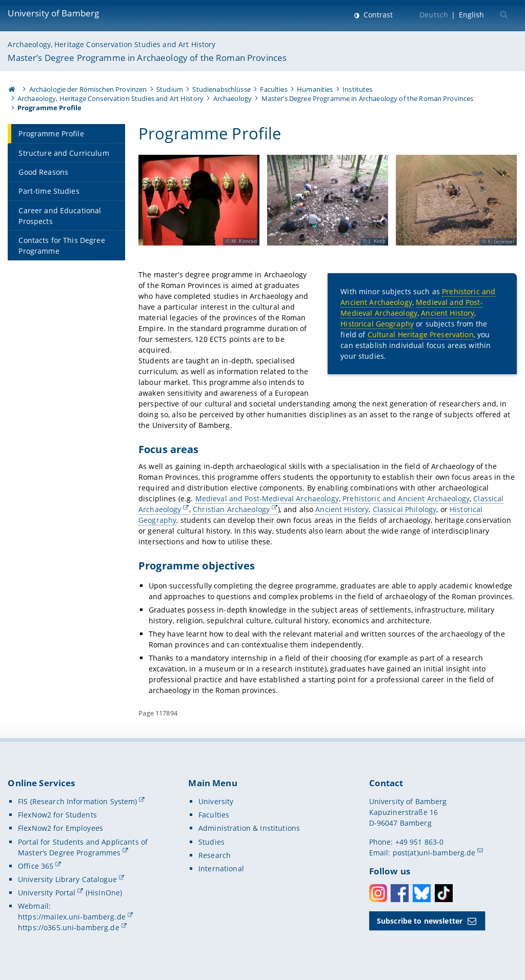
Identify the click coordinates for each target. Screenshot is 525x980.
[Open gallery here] (199, 200)
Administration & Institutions (249, 828)
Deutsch (434, 15)
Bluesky (422, 893)
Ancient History (448, 313)
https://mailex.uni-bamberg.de (72, 917)
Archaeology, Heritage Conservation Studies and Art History (112, 44)
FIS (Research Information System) (78, 801)
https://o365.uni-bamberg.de (69, 927)
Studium (170, 89)
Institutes (357, 89)
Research (215, 855)
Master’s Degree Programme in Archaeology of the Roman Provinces (147, 58)
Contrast (377, 15)
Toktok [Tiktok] (444, 893)
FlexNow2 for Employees (60, 828)
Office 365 (36, 866)
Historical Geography (378, 324)
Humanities (315, 89)
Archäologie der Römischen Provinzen (88, 89)
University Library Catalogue (67, 879)
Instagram (378, 893)
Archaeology (233, 98)
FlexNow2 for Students (57, 815)
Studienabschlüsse (221, 89)
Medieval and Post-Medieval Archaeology (412, 308)
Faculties (274, 89)
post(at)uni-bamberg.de (434, 853)
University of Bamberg (53, 13)
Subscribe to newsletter (420, 921)
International (221, 869)
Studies (211, 842)
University (216, 801)
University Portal (47, 893)
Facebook (400, 893)
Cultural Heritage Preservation (421, 334)
